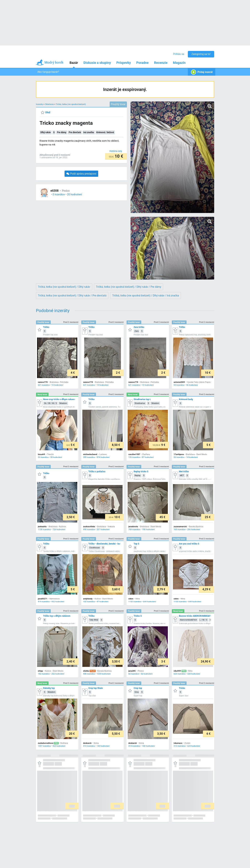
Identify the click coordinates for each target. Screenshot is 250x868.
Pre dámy (62, 132)
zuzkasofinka (89, 527)
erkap (40, 671)
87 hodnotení (148, 457)
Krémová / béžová (105, 132)
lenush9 (41, 454)
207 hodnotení (103, 529)
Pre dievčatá (75, 132)
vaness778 (43, 382)
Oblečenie (49, 104)
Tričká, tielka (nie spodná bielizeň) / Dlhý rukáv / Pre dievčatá (72, 296)
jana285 (132, 671)
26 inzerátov (43, 457)
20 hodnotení (75, 194)
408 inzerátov (89, 674)
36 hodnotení (192, 385)
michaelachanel (90, 454)
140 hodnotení (103, 746)
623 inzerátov (180, 674)
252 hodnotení (58, 674)
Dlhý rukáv (46, 132)
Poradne (143, 63)
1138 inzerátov (44, 529)
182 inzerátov (44, 674)
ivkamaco (178, 743)
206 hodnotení (193, 529)
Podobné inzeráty (53, 311)
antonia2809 (179, 382)
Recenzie (161, 63)
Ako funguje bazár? (48, 72)
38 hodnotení (56, 457)
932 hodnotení (58, 602)
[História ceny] (116, 151)
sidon (131, 599)
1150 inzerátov (135, 602)
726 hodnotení (59, 529)
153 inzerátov (89, 602)
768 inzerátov (134, 529)
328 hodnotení (193, 674)
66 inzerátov (134, 674)
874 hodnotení (103, 457)
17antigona (179, 454)
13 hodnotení (57, 385)
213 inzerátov (180, 746)
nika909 (177, 671)
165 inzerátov (180, 529)
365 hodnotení (59, 746)
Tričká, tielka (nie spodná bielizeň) (71, 104)
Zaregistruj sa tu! (201, 54)
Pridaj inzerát (202, 72)
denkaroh (87, 743)
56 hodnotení (147, 674)
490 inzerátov (89, 529)
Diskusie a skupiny (97, 63)
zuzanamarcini (180, 527)
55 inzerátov (179, 385)
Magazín (179, 63)
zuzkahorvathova (45, 743)
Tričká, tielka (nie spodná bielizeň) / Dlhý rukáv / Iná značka (146, 296)
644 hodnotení (149, 602)
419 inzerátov (44, 602)
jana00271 (43, 599)
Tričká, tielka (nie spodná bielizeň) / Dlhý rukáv (64, 287)
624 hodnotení (193, 746)
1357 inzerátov (44, 746)
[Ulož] (46, 112)
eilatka (86, 671)
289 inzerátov (89, 457)
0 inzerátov (59, 194)
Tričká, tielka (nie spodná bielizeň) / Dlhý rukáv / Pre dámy (129, 287)
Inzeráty (40, 104)
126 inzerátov (134, 457)
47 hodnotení (102, 602)
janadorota (133, 527)
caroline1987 (134, 454)
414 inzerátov (89, 746)
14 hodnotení (192, 457)
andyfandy (88, 599)
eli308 (55, 191)
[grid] (125, 569)
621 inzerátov (44, 385)
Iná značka (89, 132)
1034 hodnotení (104, 674)
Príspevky (124, 63)
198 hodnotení (148, 529)
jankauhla (42, 527)
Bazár (74, 63)
